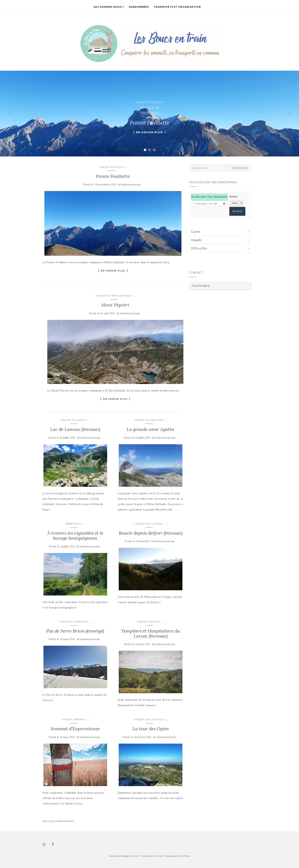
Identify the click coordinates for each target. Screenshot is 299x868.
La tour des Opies (151, 729)
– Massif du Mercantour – (114, 296)
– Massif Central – (149, 622)
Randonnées (139, 7)
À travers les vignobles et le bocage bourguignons (75, 535)
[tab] (221, 232)
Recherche (240, 168)
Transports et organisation (177, 7)
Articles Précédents (58, 821)
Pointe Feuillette (113, 176)
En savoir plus (149, 132)
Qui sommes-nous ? (109, 7)
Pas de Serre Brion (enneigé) (75, 631)
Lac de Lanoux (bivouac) (75, 429)
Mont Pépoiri (115, 305)
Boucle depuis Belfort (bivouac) (151, 533)
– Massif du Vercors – (149, 420)
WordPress (184, 856)
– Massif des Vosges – (149, 524)
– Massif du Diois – (112, 167)
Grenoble (150, 113)
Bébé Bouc (74, 524)
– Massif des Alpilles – (149, 719)
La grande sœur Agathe (151, 429)
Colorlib (158, 856)
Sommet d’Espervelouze (75, 729)
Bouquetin (149, 108)
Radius (233, 196)
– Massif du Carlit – (74, 420)
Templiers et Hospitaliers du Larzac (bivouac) (150, 633)
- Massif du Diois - (149, 102)
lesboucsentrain (131, 185)
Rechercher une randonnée (209, 197)
